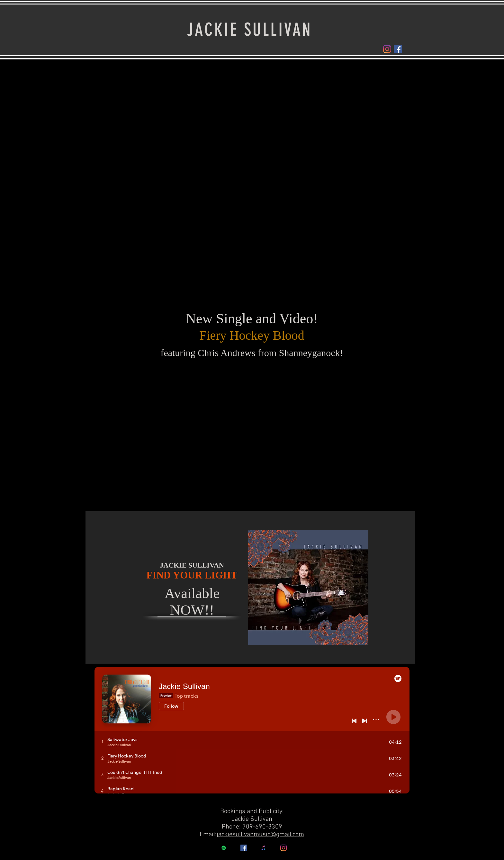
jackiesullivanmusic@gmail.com (260, 835)
